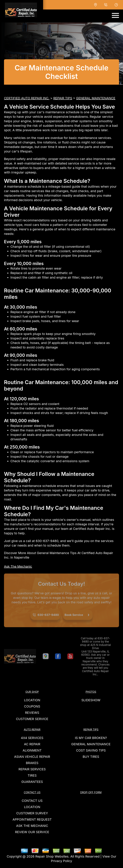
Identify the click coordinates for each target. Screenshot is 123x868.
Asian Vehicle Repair (32, 757)
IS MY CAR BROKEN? (91, 738)
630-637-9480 (47, 541)
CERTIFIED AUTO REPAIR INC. (27, 98)
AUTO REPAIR (32, 730)
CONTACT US (32, 792)
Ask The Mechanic (18, 566)
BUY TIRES (91, 757)
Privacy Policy (61, 861)
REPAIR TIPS (63, 98)
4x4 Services (32, 738)
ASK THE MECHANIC (32, 826)
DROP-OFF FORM (91, 792)
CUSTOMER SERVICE (32, 719)
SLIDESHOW (91, 700)
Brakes (32, 763)
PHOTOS (91, 692)
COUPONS (32, 706)
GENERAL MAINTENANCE (96, 98)
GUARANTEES (32, 782)
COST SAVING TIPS (91, 750)
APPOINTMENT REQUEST (32, 819)
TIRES (32, 775)
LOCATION (32, 700)
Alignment (32, 750)
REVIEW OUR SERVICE (32, 832)
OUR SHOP (32, 692)
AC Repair (32, 744)
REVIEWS (32, 713)
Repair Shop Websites (52, 856)
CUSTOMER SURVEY (32, 813)
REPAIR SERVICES (32, 769)
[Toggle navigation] (115, 15)
